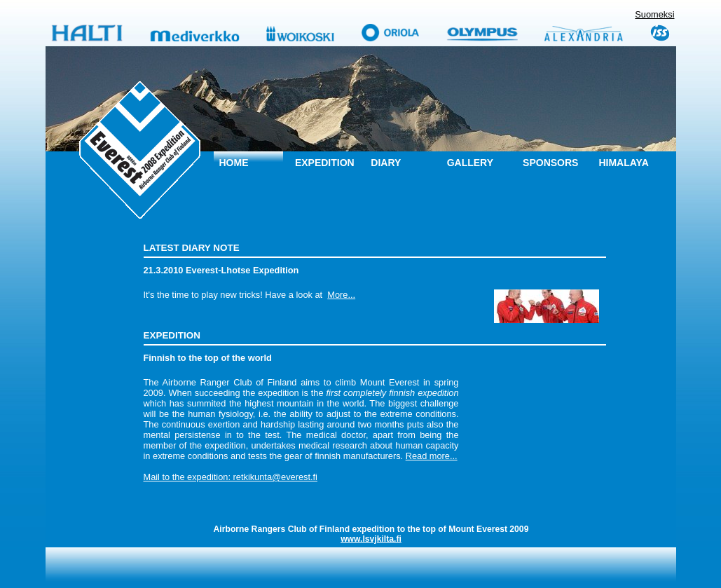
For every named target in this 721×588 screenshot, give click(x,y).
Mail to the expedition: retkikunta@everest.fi (231, 477)
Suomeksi (654, 14)
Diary (386, 163)
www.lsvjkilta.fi (371, 539)
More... (341, 295)
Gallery (470, 163)
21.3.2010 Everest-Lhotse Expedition (221, 270)
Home (234, 163)
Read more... (432, 456)
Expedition (325, 163)
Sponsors (550, 163)
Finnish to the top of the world (208, 358)
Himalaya (623, 163)
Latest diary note (192, 248)
